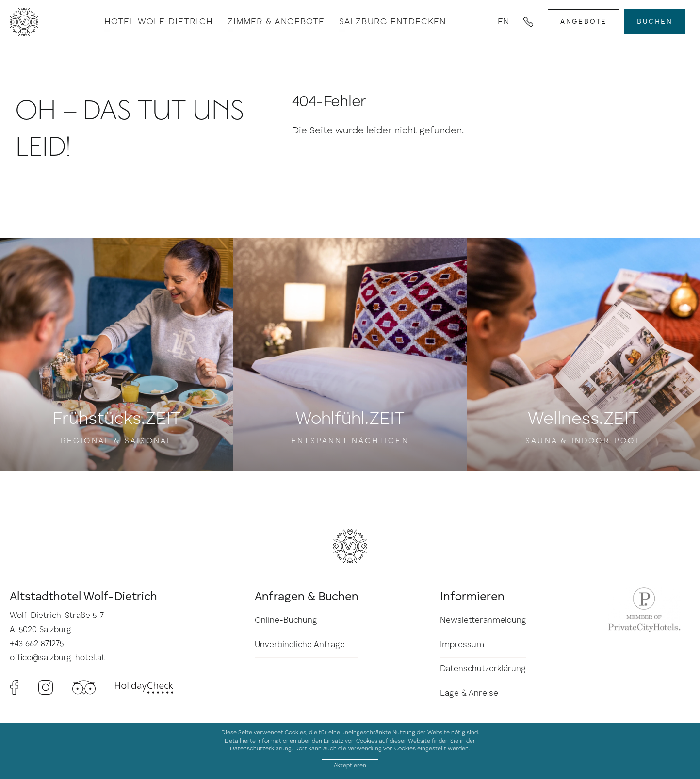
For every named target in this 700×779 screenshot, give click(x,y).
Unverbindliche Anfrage (300, 645)
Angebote (584, 22)
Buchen (655, 22)
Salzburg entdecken (392, 22)
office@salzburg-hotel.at (57, 658)
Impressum (462, 645)
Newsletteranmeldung (483, 621)
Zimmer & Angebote (276, 22)
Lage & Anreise (469, 693)
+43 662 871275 (38, 644)
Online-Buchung (286, 621)
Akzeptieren (350, 766)
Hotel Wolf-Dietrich (159, 22)
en (503, 22)
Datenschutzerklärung (483, 669)
